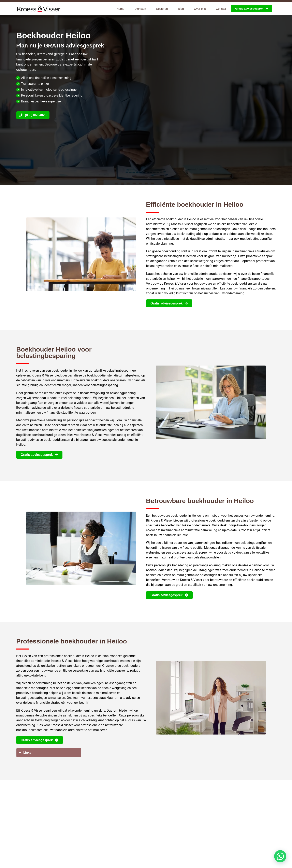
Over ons (200, 9)
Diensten (140, 9)
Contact (221, 9)
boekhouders (266, 229)
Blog (181, 9)
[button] (280, 856)
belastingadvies (27, 440)
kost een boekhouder (181, 822)
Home (120, 9)
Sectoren (162, 9)
